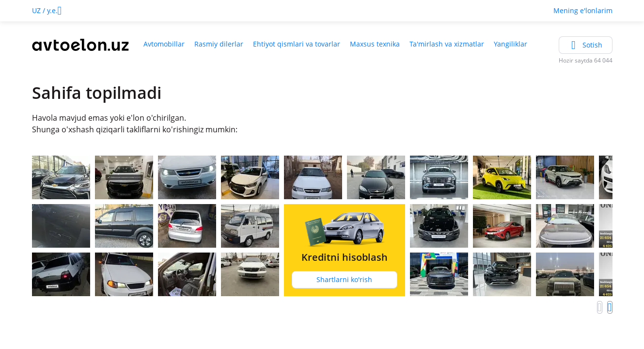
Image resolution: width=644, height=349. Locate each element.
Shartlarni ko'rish (344, 279)
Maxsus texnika (375, 44)
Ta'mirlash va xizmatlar (447, 44)
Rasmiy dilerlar (219, 44)
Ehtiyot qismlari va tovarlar (297, 44)
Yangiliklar (510, 44)
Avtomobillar (164, 44)
